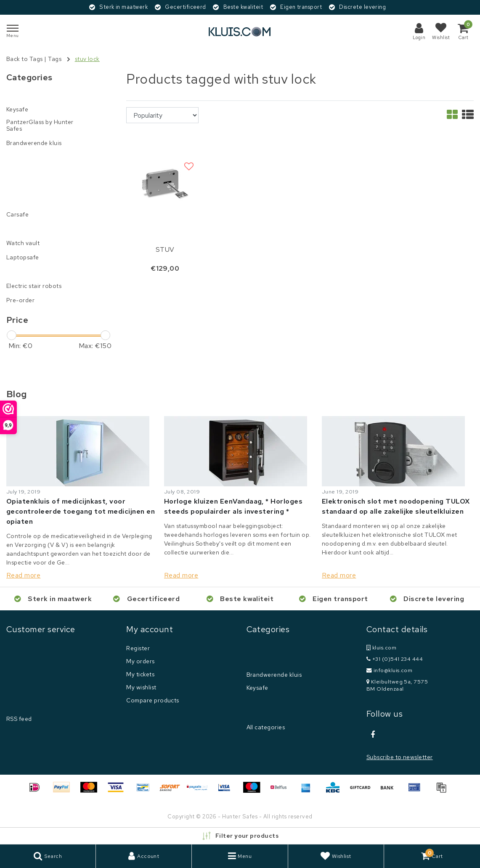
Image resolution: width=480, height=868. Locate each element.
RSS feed (19, 719)
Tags (55, 59)
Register (138, 648)
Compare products (153, 700)
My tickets (140, 674)
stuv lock (87, 59)
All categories (266, 727)
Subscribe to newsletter (400, 757)
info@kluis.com (390, 670)
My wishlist (141, 687)
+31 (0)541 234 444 (395, 659)
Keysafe (257, 688)
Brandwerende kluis (274, 675)
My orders (140, 661)
